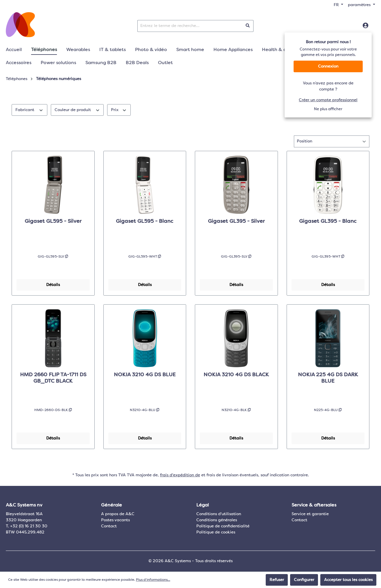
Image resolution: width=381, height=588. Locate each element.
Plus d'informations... (153, 580)
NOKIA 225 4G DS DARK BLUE (328, 378)
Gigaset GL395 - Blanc (328, 221)
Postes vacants (115, 520)
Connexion (328, 66)
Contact (109, 526)
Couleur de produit (77, 109)
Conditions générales (217, 520)
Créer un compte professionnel (328, 100)
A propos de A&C (118, 514)
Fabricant (29, 109)
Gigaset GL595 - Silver (53, 221)
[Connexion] (365, 26)
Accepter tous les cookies (348, 580)
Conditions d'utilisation (219, 514)
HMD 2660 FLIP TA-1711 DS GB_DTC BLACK (53, 378)
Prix (119, 109)
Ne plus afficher (328, 109)
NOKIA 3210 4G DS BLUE (145, 375)
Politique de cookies (216, 532)
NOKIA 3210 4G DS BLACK (236, 375)
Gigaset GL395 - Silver (236, 221)
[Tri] (332, 141)
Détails (53, 285)
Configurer (304, 580)
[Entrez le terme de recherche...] (190, 26)
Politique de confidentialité (223, 526)
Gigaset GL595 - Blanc (145, 221)
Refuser (277, 580)
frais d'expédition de (180, 475)
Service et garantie (310, 514)
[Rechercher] (248, 26)
